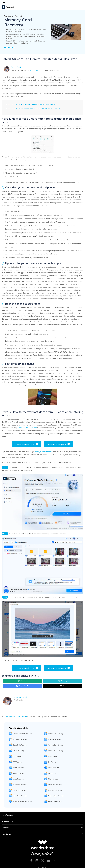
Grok (63, 686)
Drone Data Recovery (56, 751)
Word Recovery (18, 768)
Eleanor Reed (16, 67)
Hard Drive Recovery (20, 796)
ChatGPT (22, 681)
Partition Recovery (19, 790)
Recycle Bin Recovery (56, 734)
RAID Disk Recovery (55, 801)
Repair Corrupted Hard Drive (23, 734)
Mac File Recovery (54, 739)
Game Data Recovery (20, 745)
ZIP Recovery (53, 762)
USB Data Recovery (55, 790)
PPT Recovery (18, 762)
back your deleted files (43, 452)
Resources (9, 717)
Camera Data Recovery (56, 745)
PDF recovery (18, 756)
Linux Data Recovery (55, 785)
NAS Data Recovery (20, 785)
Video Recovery (18, 779)
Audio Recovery (18, 773)
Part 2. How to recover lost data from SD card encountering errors (34, 108)
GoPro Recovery (19, 751)
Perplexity (63, 681)
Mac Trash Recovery (20, 739)
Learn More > (9, 47)
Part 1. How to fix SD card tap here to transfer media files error (33, 104)
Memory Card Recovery (56, 796)
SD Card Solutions (37, 70)
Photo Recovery (54, 779)
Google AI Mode (22, 686)
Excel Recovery (53, 768)
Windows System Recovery (22, 801)
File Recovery (53, 773)
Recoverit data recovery (27, 428)
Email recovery (53, 756)
